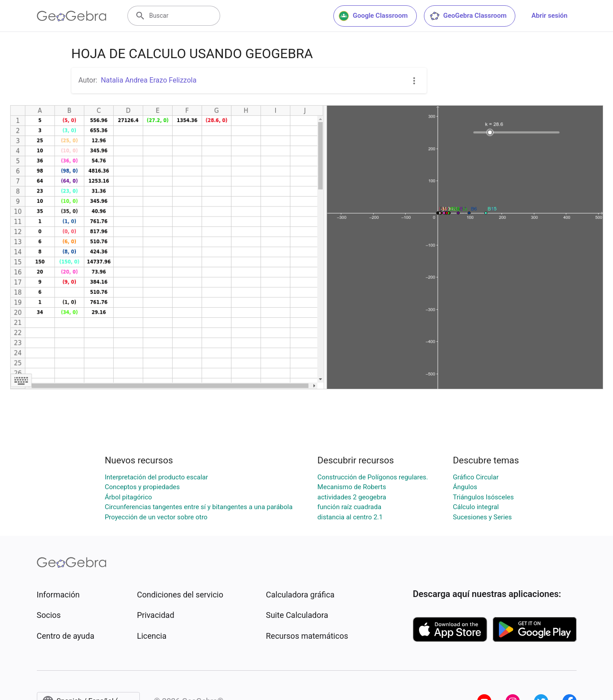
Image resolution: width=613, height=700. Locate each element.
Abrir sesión (549, 16)
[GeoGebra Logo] (72, 16)
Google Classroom (373, 16)
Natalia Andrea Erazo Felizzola (148, 80)
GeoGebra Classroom (468, 16)
